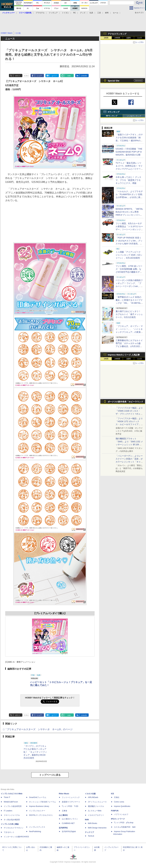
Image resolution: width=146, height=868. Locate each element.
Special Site (114, 81)
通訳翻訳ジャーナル (96, 806)
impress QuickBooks (122, 806)
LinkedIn (84, 76)
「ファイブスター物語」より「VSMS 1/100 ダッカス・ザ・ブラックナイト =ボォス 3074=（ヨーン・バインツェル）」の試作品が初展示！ (129, 414)
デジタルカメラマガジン (14, 828)
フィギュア (53, 13)
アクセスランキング (117, 34)
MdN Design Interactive (97, 828)
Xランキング (114, 112)
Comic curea (119, 802)
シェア (39, 76)
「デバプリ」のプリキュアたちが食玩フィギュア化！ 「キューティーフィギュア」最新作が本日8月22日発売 (35, 752)
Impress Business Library (39, 806)
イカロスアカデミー (96, 815)
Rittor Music (64, 794)
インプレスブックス (37, 827)
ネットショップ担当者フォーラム (42, 802)
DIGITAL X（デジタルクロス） (41, 815)
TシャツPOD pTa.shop (124, 823)
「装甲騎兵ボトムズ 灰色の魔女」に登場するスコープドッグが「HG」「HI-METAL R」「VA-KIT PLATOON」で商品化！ (129, 303)
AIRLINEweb (93, 797)
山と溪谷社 (63, 815)
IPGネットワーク (118, 819)
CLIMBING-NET (68, 823)
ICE (112, 794)
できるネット (9, 832)
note (69, 76)
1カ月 (140, 38)
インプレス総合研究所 (13, 806)
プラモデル (40, 13)
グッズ (83, 13)
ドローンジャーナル (12, 815)
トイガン (66, 13)
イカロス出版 (90, 794)
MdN (87, 820)
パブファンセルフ (121, 814)
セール (116, 13)
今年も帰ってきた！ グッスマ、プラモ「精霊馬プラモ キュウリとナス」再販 (128, 180)
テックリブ (89, 832)
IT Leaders (8, 811)
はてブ (54, 76)
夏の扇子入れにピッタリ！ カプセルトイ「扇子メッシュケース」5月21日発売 (129, 314)
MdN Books (93, 823)
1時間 (106, 38)
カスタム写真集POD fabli (125, 827)
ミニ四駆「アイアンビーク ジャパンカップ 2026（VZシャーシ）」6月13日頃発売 (129, 255)
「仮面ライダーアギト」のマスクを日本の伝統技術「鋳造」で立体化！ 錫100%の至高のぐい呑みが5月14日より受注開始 (129, 141)
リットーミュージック (71, 797)
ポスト (18, 76)
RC (75, 13)
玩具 (91, 13)
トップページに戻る (50, 775)
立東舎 (65, 811)
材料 (107, 13)
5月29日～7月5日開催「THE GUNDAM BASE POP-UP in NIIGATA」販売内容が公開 (129, 152)
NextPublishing (35, 831)
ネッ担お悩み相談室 (12, 820)
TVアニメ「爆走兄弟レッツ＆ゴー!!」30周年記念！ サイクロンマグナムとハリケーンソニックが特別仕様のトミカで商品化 (129, 169)
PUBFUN (115, 811)
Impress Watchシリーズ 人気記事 (124, 355)
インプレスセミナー (37, 811)
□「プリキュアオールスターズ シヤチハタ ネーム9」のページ (38, 729)
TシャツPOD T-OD (70, 806)
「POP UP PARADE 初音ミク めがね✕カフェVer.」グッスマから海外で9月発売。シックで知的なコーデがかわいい (129, 244)
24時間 (117, 38)
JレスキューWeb (95, 811)
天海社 (117, 797)
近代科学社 (63, 828)
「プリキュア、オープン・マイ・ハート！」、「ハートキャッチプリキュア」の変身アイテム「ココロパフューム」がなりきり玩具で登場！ (129, 332)
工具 (99, 13)
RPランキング (112, 116)
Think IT (7, 797)
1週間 (128, 38)
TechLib (91, 836)
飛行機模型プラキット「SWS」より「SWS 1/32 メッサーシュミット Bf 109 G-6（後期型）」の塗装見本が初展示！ (129, 445)
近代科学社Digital (69, 831)
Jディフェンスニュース (97, 802)
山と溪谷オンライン (70, 819)
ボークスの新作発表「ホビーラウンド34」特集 (125, 402)
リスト (26, 76)
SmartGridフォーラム (38, 797)
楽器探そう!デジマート (71, 802)
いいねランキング (134, 116)
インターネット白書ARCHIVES (16, 837)
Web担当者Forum (11, 802)
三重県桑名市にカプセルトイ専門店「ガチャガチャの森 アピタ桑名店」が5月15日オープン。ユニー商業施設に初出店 (129, 346)
